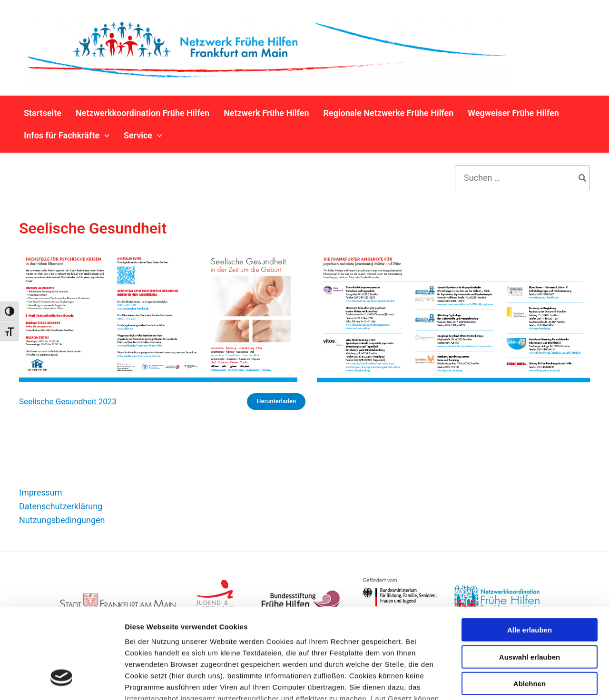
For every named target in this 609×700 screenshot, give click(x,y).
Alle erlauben (530, 553)
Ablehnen (530, 607)
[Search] (583, 178)
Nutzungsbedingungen (62, 520)
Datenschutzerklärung (61, 506)
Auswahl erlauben (530, 579)
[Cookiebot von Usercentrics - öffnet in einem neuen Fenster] (62, 681)
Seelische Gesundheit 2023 (68, 401)
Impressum (41, 492)
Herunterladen (276, 401)
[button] (104, 135)
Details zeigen (506, 681)
